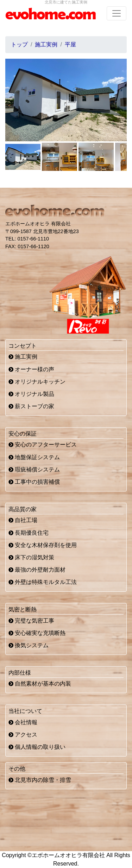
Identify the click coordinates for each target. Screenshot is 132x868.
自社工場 (23, 520)
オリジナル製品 (31, 394)
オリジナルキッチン (37, 382)
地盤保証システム (34, 457)
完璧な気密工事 (31, 621)
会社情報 (23, 722)
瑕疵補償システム (34, 470)
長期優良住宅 (29, 533)
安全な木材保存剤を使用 (43, 545)
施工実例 (23, 357)
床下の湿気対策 (31, 557)
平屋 (70, 44)
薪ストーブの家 (31, 406)
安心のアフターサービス (43, 445)
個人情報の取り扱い (37, 747)
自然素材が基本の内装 (40, 684)
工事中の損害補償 (34, 482)
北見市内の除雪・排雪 (40, 780)
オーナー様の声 (31, 369)
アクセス (23, 735)
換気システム (29, 645)
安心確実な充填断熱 (37, 633)
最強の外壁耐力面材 (37, 570)
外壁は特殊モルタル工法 (43, 582)
